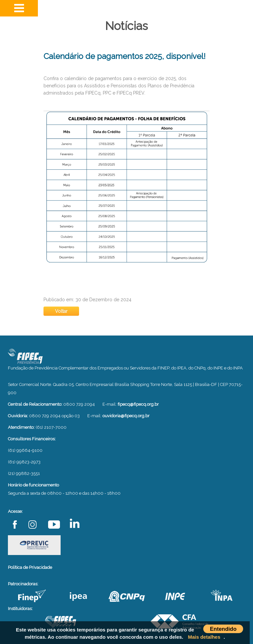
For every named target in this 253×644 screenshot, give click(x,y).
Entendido (223, 629)
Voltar (61, 311)
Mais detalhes (204, 637)
